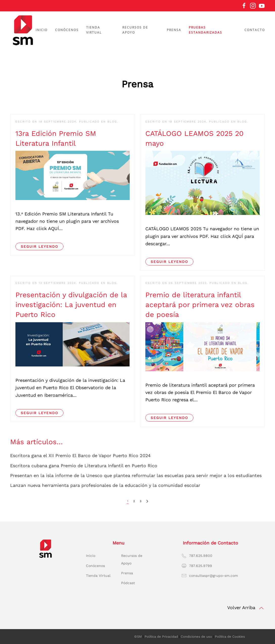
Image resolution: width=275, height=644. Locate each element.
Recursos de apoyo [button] (135, 30)
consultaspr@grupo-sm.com (213, 576)
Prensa (174, 30)
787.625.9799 (201, 566)
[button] (261, 608)
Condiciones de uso (196, 637)
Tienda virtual (94, 30)
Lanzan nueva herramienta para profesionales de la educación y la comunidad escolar (105, 485)
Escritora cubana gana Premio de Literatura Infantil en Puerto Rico (84, 466)
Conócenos (95, 566)
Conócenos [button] (67, 30)
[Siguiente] (147, 501)
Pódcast (128, 583)
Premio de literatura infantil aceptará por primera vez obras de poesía (200, 305)
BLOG (112, 122)
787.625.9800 (201, 556)
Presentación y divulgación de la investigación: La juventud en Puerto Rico (71, 305)
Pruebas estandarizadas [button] (205, 30)
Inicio (42, 30)
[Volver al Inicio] (23, 30)
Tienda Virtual (98, 576)
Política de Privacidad (161, 637)
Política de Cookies (230, 637)
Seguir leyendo (39, 246)
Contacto (255, 30)
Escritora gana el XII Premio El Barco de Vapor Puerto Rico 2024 (80, 455)
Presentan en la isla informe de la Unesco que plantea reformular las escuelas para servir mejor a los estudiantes (136, 475)
